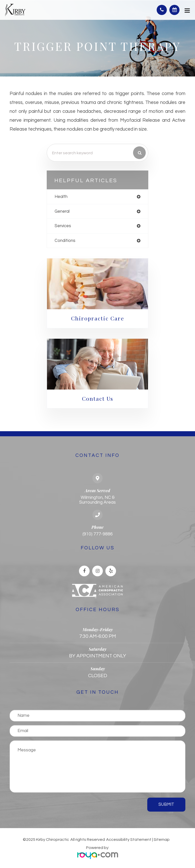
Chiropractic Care (98, 318)
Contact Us (98, 398)
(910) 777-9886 (98, 534)
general (62, 211)
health (61, 197)
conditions (65, 241)
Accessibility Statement (129, 840)
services (63, 226)
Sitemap (162, 840)
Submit (166, 804)
